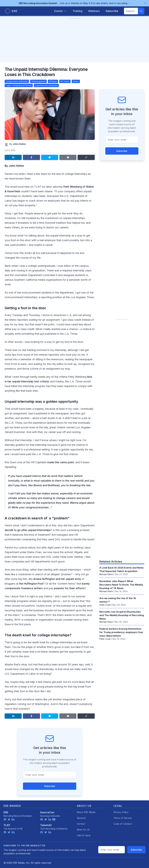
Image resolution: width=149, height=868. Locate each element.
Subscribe (50, 786)
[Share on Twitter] (50, 157)
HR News (53, 81)
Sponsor (81, 818)
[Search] (141, 11)
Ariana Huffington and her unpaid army (57, 579)
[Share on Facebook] (31, 157)
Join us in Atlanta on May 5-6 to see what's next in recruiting (75, 3)
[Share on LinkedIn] (13, 157)
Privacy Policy (121, 812)
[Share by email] (68, 157)
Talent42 (46, 825)
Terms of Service (123, 818)
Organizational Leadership (46, 85)
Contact (81, 824)
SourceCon (47, 812)
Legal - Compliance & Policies (19, 85)
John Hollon (19, 144)
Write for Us (83, 830)
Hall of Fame (84, 835)
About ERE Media (86, 812)
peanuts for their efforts (69, 588)
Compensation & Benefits (17, 81)
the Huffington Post (31, 584)
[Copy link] (86, 157)
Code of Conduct (123, 824)
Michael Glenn (106, 574)
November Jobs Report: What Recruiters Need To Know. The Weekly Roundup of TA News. (121, 585)
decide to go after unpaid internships (28, 530)
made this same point (61, 462)
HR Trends (65, 81)
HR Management (38, 81)
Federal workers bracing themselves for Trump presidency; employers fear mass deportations (121, 632)
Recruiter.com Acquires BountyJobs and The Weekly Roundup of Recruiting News (122, 615)
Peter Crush (105, 605)
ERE (6, 812)
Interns (76, 81)
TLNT (7, 825)
